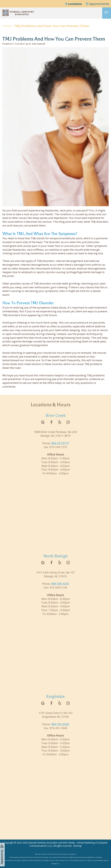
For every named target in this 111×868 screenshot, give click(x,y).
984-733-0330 (60, 729)
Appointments (98, 4)
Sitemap (77, 846)
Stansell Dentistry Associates (43, 843)
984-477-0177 (60, 448)
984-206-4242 (60, 589)
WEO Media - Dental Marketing (79, 843)
